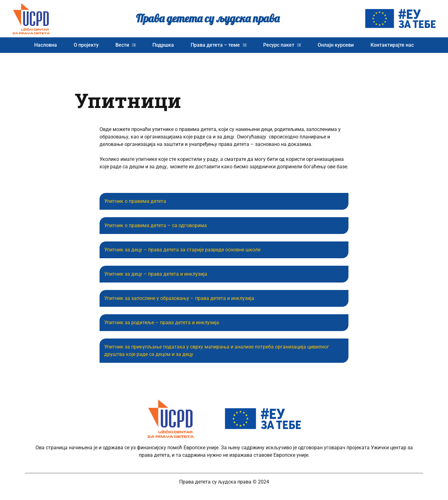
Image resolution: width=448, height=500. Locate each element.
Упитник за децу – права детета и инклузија (156, 274)
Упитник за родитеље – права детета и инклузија (162, 322)
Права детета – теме (219, 45)
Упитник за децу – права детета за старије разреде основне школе (182, 250)
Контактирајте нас (392, 45)
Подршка (163, 45)
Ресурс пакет (282, 45)
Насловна (46, 45)
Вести (126, 45)
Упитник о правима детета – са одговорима (156, 225)
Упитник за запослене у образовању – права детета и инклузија (179, 298)
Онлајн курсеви (336, 45)
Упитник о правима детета (135, 201)
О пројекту (86, 45)
